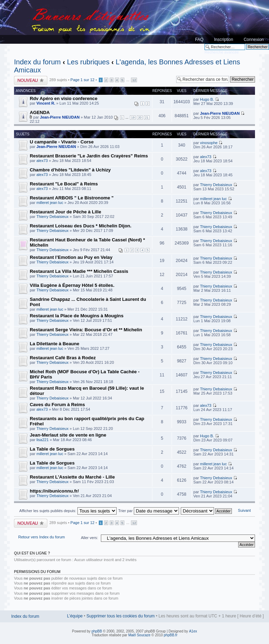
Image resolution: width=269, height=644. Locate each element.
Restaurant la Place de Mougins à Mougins (77, 316)
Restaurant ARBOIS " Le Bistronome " (72, 198)
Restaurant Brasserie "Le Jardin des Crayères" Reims (89, 156)
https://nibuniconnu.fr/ (54, 491)
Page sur (82, 80)
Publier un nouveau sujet (31, 80)
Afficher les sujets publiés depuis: (68, 511)
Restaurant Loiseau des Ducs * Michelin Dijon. (81, 226)
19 (133, 118)
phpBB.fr (171, 635)
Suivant (244, 510)
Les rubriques (88, 62)
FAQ (199, 40)
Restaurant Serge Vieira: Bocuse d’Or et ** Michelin (86, 330)
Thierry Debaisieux (216, 185)
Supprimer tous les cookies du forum (121, 616)
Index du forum (37, 62)
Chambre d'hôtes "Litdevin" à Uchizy (70, 170)
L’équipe (75, 616)
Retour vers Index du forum (42, 537)
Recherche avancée (222, 52)
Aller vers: (89, 538)
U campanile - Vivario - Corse (62, 142)
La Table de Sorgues (52, 449)
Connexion (254, 40)
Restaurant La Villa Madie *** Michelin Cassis (79, 271)
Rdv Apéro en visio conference (64, 98)
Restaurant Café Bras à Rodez (63, 358)
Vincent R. (46, 103)
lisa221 (43, 440)
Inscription (224, 40)
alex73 (42, 161)
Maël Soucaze (139, 635)
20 (140, 118)
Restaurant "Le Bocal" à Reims (64, 184)
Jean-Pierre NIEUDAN (60, 117)
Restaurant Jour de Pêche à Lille (65, 212)
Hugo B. (207, 99)
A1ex (193, 631)
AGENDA (40, 112)
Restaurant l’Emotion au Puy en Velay (71, 257)
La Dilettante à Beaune (54, 344)
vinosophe (209, 143)
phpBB (97, 631)
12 (134, 80)
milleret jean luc (50, 203)
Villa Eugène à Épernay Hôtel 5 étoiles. (72, 285)
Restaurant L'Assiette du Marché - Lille (72, 477)
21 (147, 118)
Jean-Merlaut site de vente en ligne (68, 435)
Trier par (148, 511)
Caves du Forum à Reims (57, 405)
